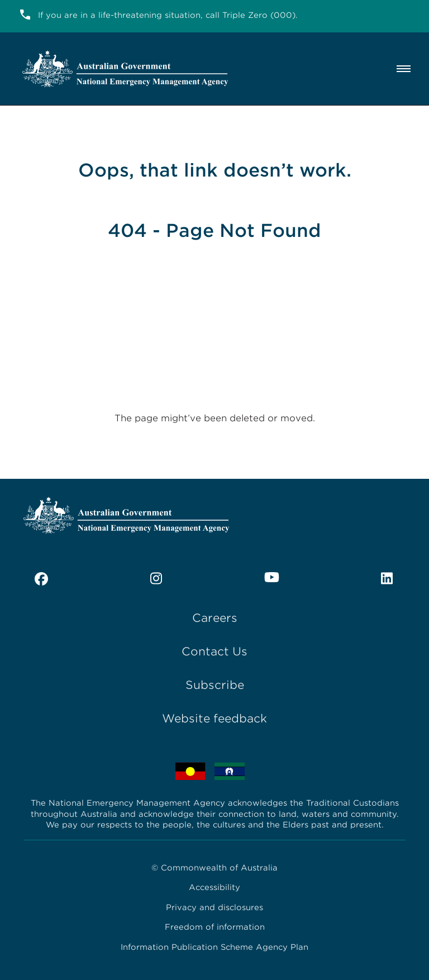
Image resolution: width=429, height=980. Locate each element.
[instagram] (156, 579)
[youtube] (272, 577)
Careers (215, 618)
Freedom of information (215, 927)
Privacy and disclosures (214, 907)
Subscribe (215, 685)
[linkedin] (388, 579)
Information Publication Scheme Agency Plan (214, 947)
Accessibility (214, 887)
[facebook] (41, 579)
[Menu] (406, 69)
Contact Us (214, 651)
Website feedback (214, 719)
